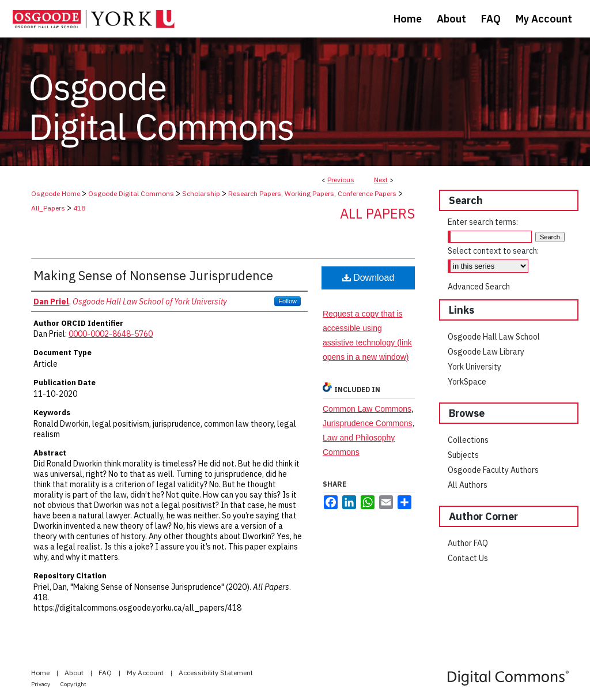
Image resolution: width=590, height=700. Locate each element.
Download (368, 278)
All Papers (377, 213)
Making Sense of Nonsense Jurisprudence (153, 275)
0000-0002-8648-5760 (111, 334)
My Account (146, 673)
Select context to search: (493, 251)
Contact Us (468, 558)
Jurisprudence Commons (368, 423)
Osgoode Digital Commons (131, 193)
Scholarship (201, 193)
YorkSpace (467, 382)
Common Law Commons (367, 409)
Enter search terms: (483, 222)
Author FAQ (468, 543)
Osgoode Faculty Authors (493, 470)
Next (381, 180)
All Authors (468, 485)
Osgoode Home (56, 193)
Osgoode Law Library (486, 352)
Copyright (73, 684)
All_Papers (48, 208)
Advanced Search (479, 287)
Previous (341, 180)
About (75, 673)
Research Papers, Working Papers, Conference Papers (312, 193)
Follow (288, 301)
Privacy (41, 684)
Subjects (463, 455)
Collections (468, 440)
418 (79, 208)
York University (474, 367)
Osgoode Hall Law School (494, 337)
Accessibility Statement (216, 673)
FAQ (106, 673)
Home (41, 673)
